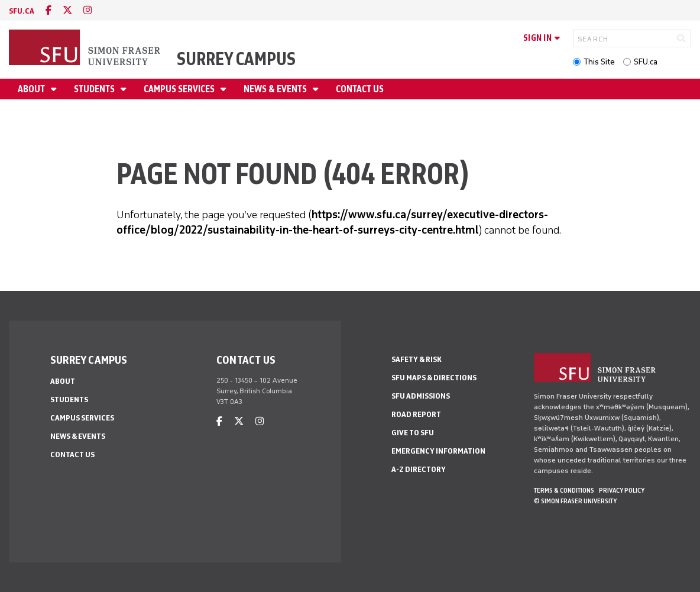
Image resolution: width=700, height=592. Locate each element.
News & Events (276, 89)
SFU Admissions (421, 396)
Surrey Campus (236, 59)
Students (95, 89)
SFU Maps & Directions (434, 378)
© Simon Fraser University (575, 501)
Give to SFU (413, 433)
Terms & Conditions (564, 490)
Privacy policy (622, 490)
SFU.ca (646, 62)
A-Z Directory (419, 469)
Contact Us (360, 89)
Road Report (416, 414)
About (32, 89)
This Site (599, 62)
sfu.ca (22, 11)
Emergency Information (438, 451)
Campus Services (180, 89)
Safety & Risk (417, 359)
